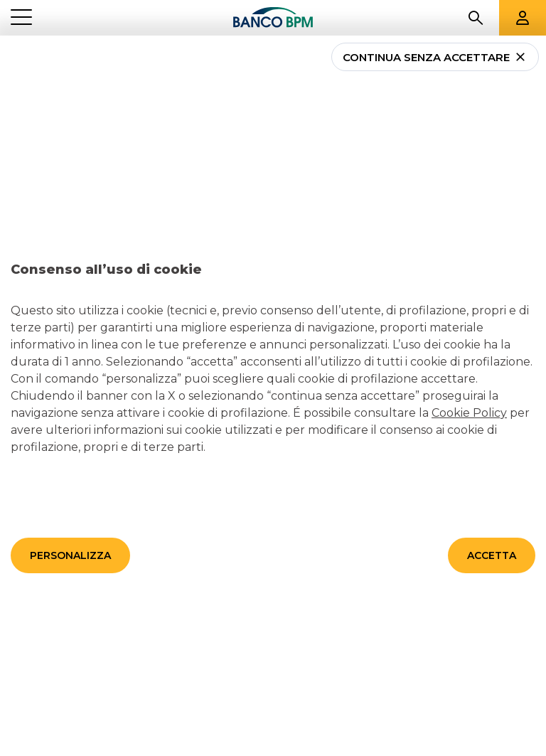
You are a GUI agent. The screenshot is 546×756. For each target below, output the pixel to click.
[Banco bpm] (273, 18)
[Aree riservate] (523, 18)
